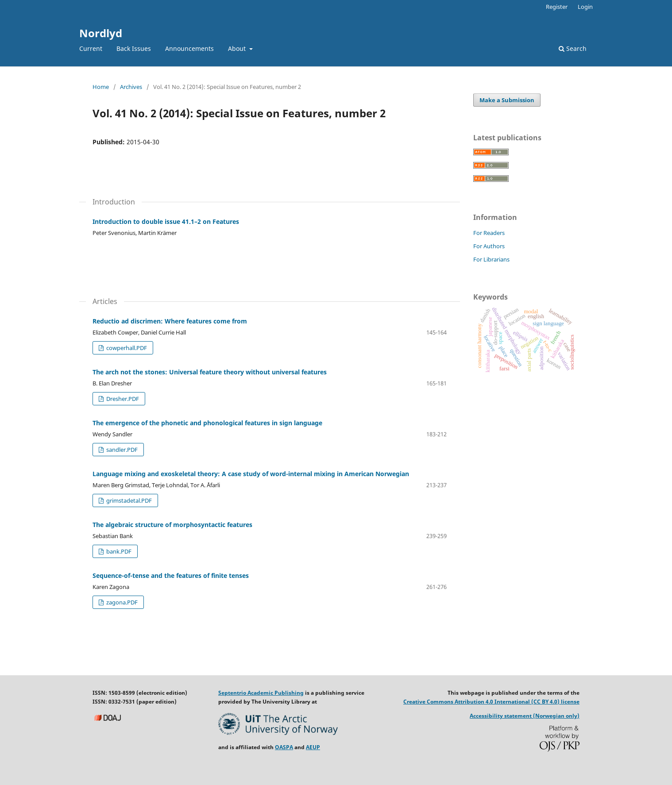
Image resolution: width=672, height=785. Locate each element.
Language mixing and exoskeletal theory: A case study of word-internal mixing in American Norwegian (251, 474)
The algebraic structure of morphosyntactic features (172, 525)
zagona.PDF (121, 602)
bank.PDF (118, 551)
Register (557, 7)
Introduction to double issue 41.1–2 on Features (166, 221)
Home (101, 87)
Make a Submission (507, 100)
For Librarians (491, 259)
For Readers (489, 233)
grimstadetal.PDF (128, 500)
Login (585, 7)
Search (573, 48)
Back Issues (134, 48)
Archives (131, 87)
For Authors (489, 246)
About (238, 48)
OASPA (284, 747)
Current (91, 48)
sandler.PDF (121, 450)
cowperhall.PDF (126, 348)
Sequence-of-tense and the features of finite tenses (171, 575)
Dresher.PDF (122, 399)
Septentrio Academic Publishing (261, 693)
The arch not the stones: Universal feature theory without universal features (210, 372)
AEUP (313, 747)
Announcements (189, 48)
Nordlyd (101, 33)
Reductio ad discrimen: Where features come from (170, 321)
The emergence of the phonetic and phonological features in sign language (207, 423)
